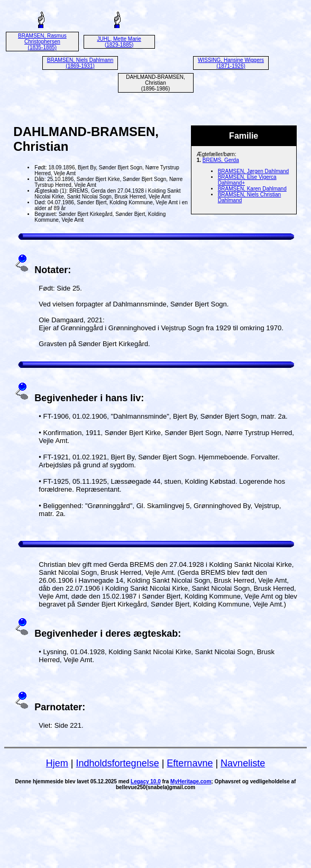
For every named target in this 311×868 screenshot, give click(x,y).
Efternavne (190, 763)
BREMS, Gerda (221, 160)
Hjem (57, 763)
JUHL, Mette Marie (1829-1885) (119, 42)
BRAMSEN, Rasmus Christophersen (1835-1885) (42, 42)
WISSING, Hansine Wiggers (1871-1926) (231, 63)
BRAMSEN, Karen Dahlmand (252, 189)
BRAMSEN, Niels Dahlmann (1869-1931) (80, 63)
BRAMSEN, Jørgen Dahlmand (254, 171)
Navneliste (243, 763)
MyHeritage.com (191, 781)
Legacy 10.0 (146, 781)
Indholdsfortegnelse (118, 763)
